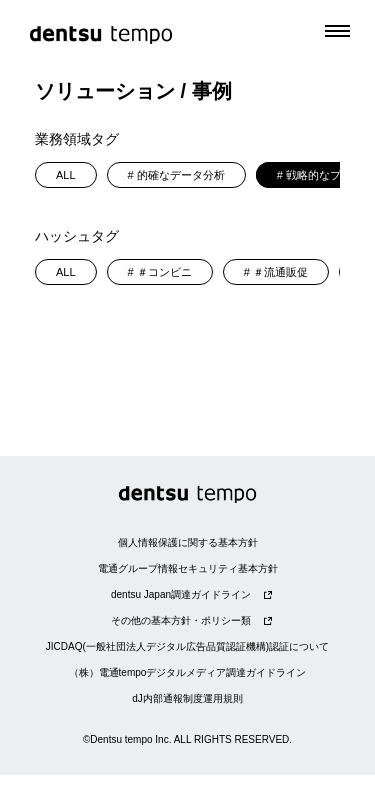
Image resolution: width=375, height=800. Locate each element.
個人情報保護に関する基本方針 (188, 542)
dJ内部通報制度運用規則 (187, 698)
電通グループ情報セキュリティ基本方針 (188, 568)
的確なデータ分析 (181, 175)
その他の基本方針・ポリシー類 (181, 620)
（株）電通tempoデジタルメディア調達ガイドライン (188, 672)
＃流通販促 (280, 272)
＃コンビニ (164, 272)
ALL (66, 175)
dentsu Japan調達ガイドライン (181, 594)
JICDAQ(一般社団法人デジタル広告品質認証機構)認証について (187, 646)
